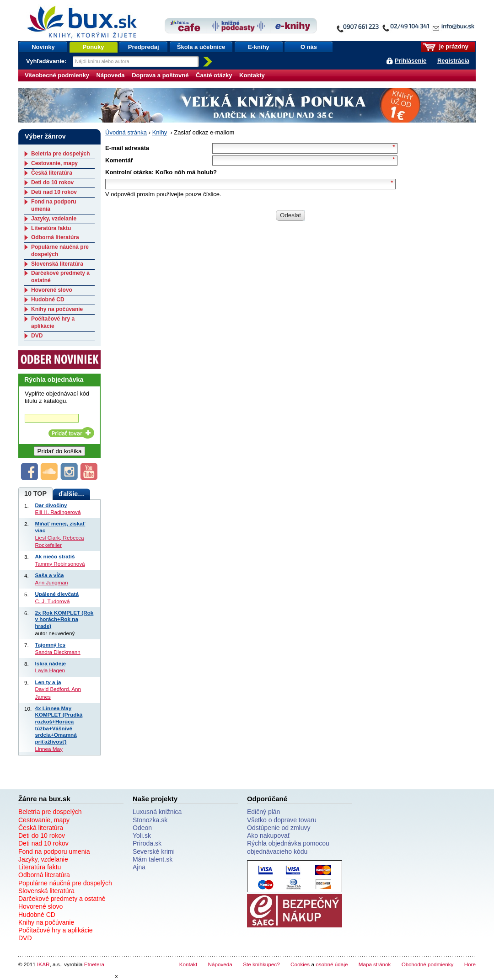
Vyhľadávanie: (47, 61)
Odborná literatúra (55, 237)
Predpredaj (144, 47)
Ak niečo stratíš (55, 556)
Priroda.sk (147, 843)
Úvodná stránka (126, 132)
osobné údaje (332, 964)
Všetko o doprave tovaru (282, 820)
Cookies (300, 964)
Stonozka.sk (150, 820)
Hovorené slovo (52, 290)
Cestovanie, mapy (54, 163)
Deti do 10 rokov (52, 182)
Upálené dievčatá (57, 594)
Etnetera (94, 964)
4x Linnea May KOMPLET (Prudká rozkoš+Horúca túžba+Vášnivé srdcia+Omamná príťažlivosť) (59, 725)
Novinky (43, 47)
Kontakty (252, 75)
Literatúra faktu (51, 228)
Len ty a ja (48, 682)
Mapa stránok (375, 964)
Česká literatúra (52, 173)
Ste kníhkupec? (261, 964)
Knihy (160, 132)
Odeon (142, 828)
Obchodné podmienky (428, 964)
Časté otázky (214, 75)
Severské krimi (154, 851)
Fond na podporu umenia (54, 851)
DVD (37, 336)
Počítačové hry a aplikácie (53, 322)
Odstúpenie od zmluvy (279, 828)
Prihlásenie (411, 61)
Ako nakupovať (268, 835)
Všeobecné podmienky (57, 75)
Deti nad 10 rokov (54, 192)
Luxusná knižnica (157, 812)
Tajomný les (50, 645)
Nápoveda (110, 75)
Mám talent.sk (153, 859)
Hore (470, 964)
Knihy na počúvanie (57, 309)
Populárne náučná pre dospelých (65, 883)
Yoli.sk (142, 835)
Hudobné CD (48, 300)
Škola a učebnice (201, 47)
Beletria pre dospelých (61, 154)
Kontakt (188, 964)
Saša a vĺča (49, 575)
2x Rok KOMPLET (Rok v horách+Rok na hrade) (64, 619)
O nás (309, 47)
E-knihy (259, 47)
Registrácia (453, 61)
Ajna (139, 867)
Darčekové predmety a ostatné (62, 899)
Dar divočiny (51, 505)
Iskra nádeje (50, 663)
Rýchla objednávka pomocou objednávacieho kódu (288, 847)
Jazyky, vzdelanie (54, 219)
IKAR (43, 964)
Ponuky (94, 47)
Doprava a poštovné (160, 75)
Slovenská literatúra (57, 264)
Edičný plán (263, 812)
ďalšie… (71, 494)
